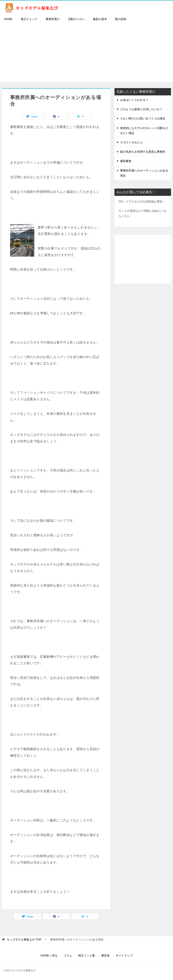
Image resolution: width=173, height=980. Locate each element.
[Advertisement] (86, 54)
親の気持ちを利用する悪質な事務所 (143, 152)
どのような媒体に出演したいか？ (141, 109)
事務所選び (53, 19)
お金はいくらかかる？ (134, 100)
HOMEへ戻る (49, 955)
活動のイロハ (76, 19)
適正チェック (29, 19)
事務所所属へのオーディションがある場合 (144, 173)
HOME (8, 19)
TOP (24, 939)
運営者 (105, 955)
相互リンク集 (87, 955)
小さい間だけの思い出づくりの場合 (143, 118)
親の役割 (121, 19)
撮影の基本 (100, 19)
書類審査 (126, 161)
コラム (68, 955)
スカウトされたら (131, 142)
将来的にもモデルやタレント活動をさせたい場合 (144, 131)
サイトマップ (124, 955)
